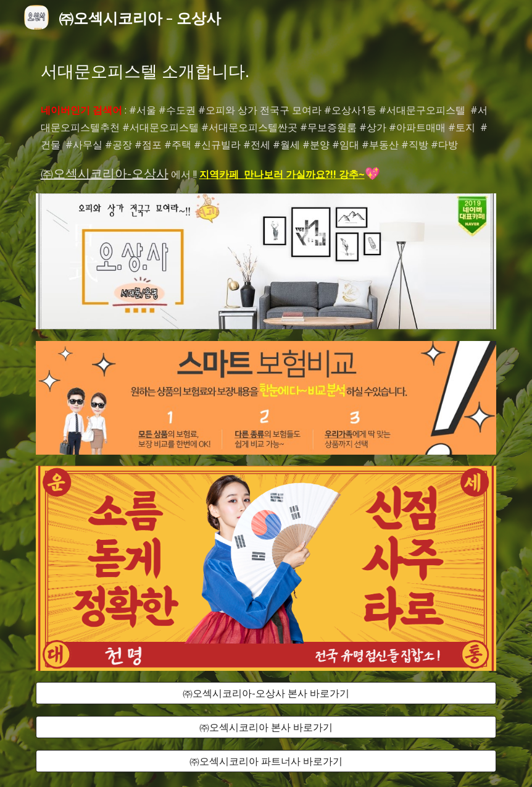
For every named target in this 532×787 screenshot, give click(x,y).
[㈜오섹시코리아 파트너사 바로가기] (266, 761)
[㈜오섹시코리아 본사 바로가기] (266, 727)
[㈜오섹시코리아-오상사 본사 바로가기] (266, 693)
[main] (266, 71)
